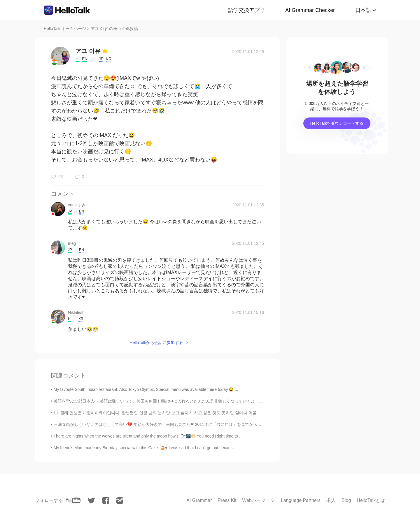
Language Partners (301, 500)
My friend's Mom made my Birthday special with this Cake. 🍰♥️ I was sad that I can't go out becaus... (145, 448)
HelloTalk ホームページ (65, 29)
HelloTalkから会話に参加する (156, 342)
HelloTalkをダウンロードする (337, 123)
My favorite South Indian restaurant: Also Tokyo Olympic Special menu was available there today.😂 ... (146, 389)
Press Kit (227, 500)
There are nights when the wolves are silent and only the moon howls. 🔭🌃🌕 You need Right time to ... (148, 436)
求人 (331, 500)
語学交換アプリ (246, 10)
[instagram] (120, 500)
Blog (346, 500)
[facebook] (106, 500)
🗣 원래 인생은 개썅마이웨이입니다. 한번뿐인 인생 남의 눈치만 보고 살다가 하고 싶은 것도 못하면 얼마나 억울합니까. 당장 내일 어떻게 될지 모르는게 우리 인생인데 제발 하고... (216, 413)
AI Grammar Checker (310, 10)
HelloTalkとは (371, 500)
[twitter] (91, 501)
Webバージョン (259, 500)
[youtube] (73, 500)
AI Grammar (199, 500)
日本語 (363, 10)
